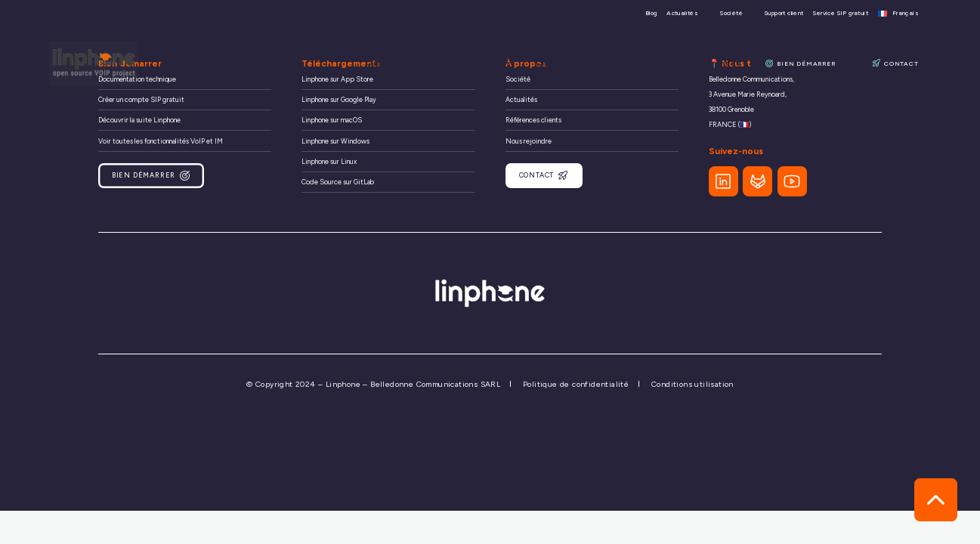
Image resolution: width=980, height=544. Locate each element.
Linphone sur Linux (329, 161)
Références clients (533, 120)
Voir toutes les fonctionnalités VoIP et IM (161, 141)
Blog (651, 13)
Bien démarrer (802, 63)
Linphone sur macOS (332, 120)
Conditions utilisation (692, 382)
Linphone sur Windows (335, 141)
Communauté (570, 63)
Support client (784, 13)
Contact (895, 63)
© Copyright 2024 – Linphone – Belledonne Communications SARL (373, 382)
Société (731, 13)
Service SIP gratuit (841, 13)
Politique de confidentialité (576, 382)
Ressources (646, 63)
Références (719, 63)
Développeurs (490, 63)
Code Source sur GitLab (338, 182)
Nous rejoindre (529, 141)
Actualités (682, 13)
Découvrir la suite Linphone (139, 120)
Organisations (407, 63)
